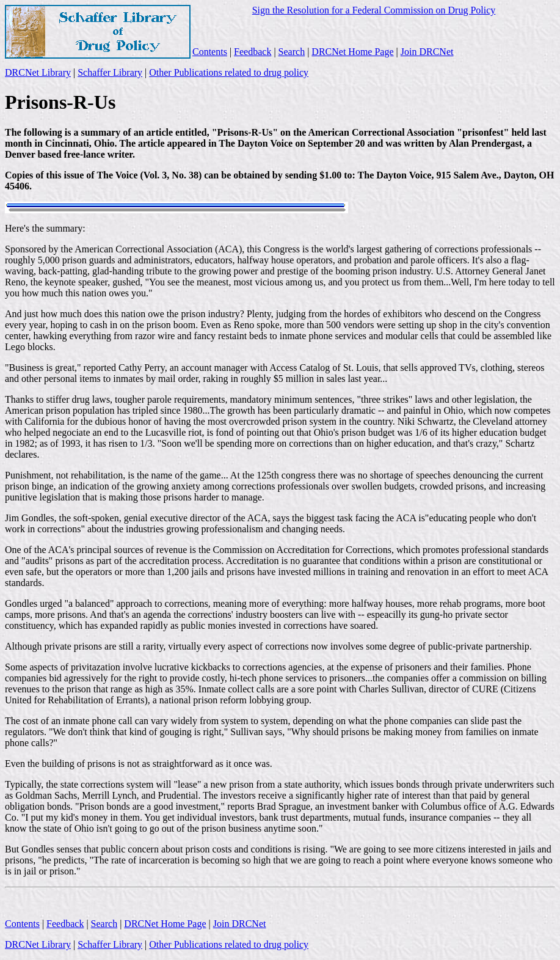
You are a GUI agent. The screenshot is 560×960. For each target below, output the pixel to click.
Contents (210, 52)
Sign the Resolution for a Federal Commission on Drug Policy (374, 10)
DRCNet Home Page (352, 52)
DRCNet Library (38, 72)
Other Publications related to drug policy (229, 72)
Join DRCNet (427, 52)
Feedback (253, 52)
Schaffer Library (110, 72)
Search (292, 52)
